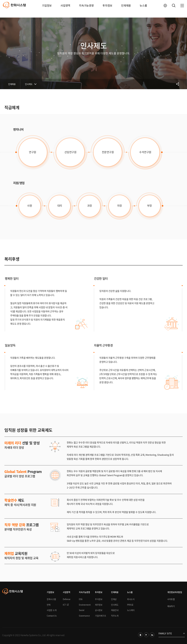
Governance (84, 616)
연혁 (49, 605)
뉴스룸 (143, 9)
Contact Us (52, 616)
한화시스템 (51, 599)
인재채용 (126, 9)
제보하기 (171, 606)
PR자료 (130, 605)
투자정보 (107, 9)
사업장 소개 (52, 610)
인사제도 (29, 84)
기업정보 (47, 9)
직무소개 (115, 616)
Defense (67, 599)
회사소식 (131, 599)
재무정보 (99, 605)
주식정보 (99, 599)
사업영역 (66, 9)
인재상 (114, 599)
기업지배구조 (100, 616)
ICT (64, 605)
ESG (81, 599)
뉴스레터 (131, 610)
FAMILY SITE (172, 633)
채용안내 (115, 610)
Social (82, 610)
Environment (85, 605)
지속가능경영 (86, 9)
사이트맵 (171, 599)
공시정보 (99, 610)
